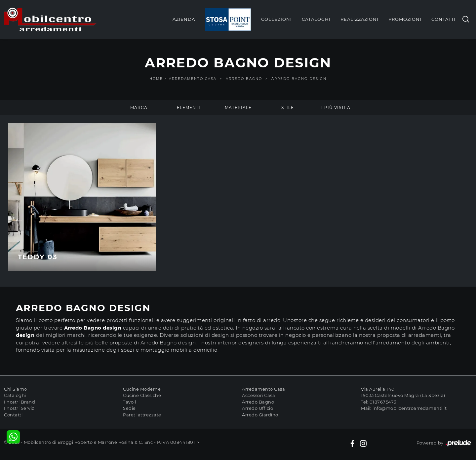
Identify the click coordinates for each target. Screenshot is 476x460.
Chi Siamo (16, 389)
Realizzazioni (359, 19)
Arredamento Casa (193, 79)
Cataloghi (316, 19)
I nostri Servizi (20, 408)
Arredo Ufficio (258, 408)
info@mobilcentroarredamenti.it (410, 408)
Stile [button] (288, 107)
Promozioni (405, 19)
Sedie (129, 408)
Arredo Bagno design (299, 79)
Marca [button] (139, 107)
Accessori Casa (258, 395)
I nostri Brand (20, 402)
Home (156, 79)
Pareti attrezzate (142, 415)
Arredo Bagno (244, 79)
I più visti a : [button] (337, 107)
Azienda (184, 19)
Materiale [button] (238, 107)
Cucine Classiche (142, 395)
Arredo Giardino (260, 415)
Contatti (443, 19)
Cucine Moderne (142, 389)
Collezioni (277, 19)
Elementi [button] (189, 107)
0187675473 (383, 402)
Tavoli (129, 402)
